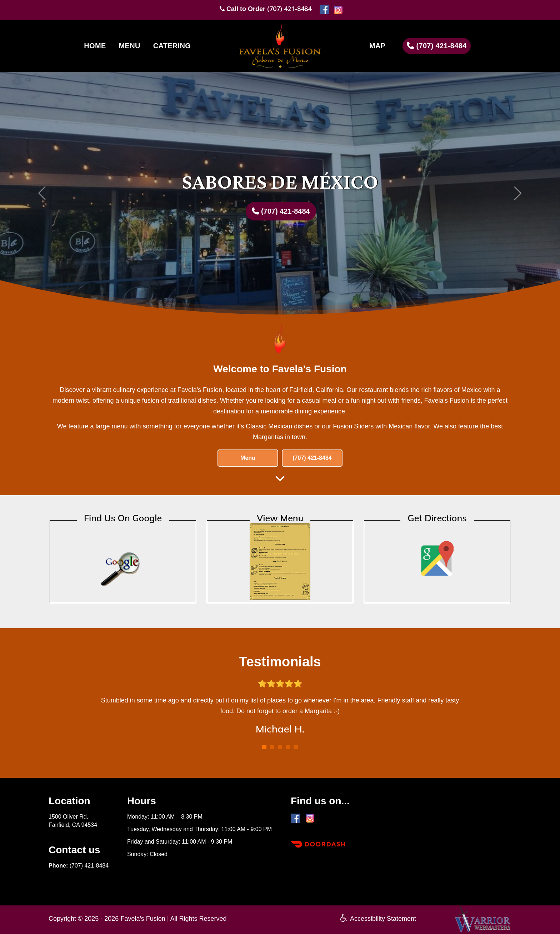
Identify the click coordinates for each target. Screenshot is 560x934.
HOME (95, 46)
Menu (248, 458)
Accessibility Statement (378, 919)
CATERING (172, 46)
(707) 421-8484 (289, 9)
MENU (130, 46)
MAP (377, 46)
